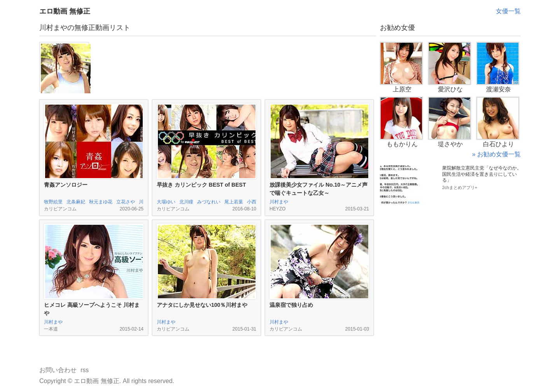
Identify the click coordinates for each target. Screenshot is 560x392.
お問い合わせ (58, 370)
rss (85, 370)
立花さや (126, 202)
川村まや (279, 202)
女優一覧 (508, 11)
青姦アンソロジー (66, 185)
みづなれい (209, 202)
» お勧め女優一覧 (496, 154)
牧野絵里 (53, 202)
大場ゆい (166, 202)
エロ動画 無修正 (65, 11)
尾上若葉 (234, 202)
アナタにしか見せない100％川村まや (202, 305)
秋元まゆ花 (101, 202)
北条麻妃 (76, 202)
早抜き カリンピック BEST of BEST (201, 185)
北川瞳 (186, 202)
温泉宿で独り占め (291, 305)
